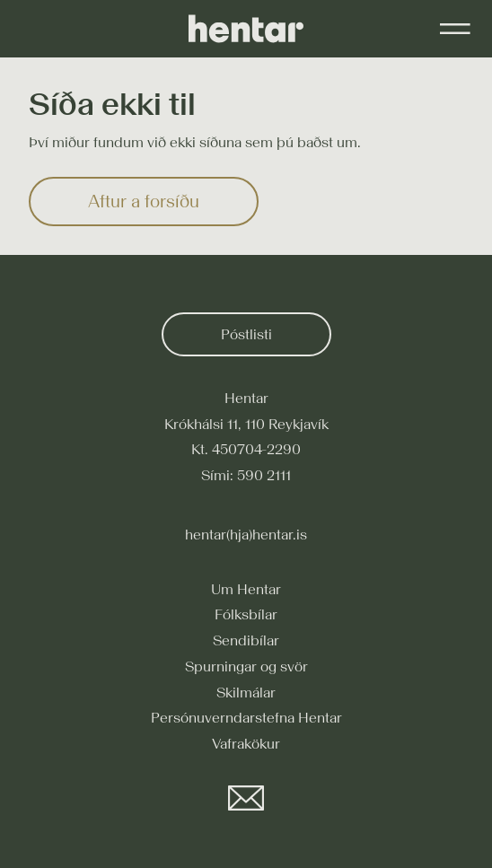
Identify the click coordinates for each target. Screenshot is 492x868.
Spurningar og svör (246, 666)
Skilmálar (246, 692)
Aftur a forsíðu (144, 201)
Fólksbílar (246, 614)
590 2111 (264, 475)
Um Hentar (246, 589)
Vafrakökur (246, 743)
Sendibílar (246, 640)
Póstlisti (246, 334)
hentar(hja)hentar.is (246, 534)
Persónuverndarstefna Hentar (246, 717)
